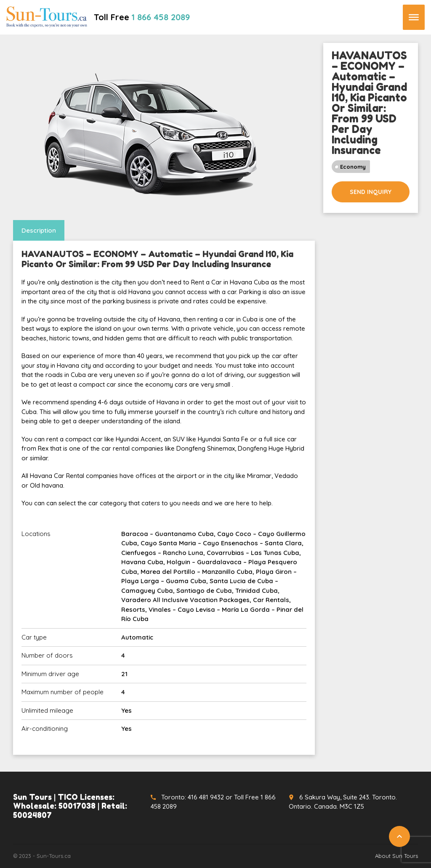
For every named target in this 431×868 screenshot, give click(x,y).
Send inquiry (371, 192)
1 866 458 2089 (161, 17)
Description (39, 230)
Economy (353, 167)
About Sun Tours (396, 856)
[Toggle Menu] (414, 17)
